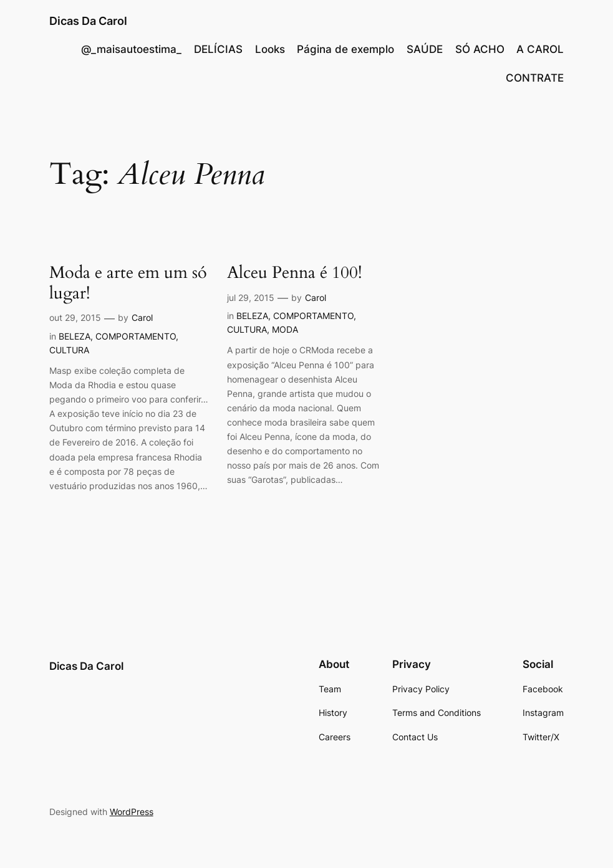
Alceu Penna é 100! (294, 273)
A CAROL (540, 49)
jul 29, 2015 (251, 298)
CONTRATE (535, 78)
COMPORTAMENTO (136, 336)
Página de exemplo (345, 49)
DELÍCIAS (218, 49)
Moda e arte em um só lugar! (128, 284)
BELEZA (75, 336)
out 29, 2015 (75, 317)
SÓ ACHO (480, 49)
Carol (142, 317)
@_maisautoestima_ (131, 49)
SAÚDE (425, 49)
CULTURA (69, 350)
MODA (285, 329)
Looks (270, 49)
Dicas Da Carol (88, 21)
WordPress (132, 812)
